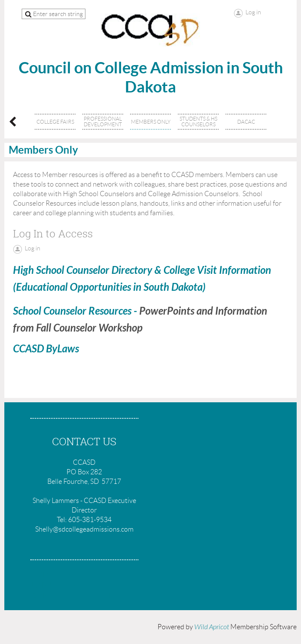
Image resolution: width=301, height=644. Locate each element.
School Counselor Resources (72, 311)
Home (42, 574)
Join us (45, 585)
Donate (47, 596)
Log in (253, 12)
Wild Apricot (212, 627)
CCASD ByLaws (46, 349)
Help (108, 596)
